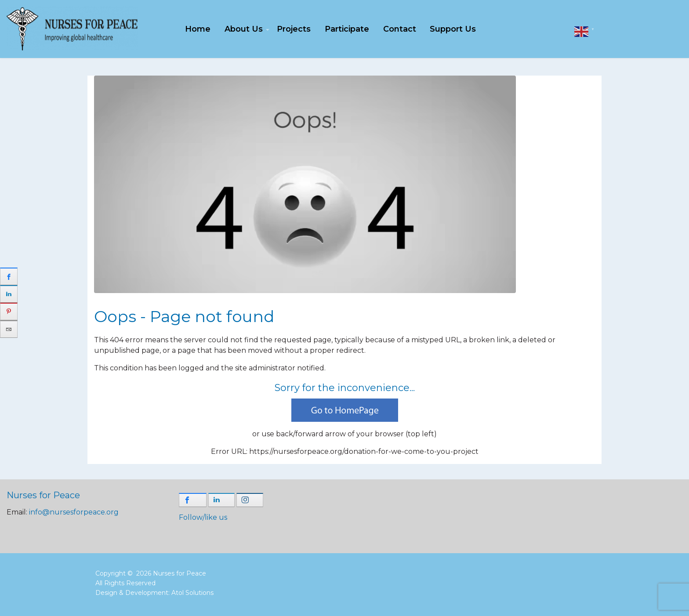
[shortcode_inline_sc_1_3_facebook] (193, 500)
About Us (244, 29)
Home (198, 29)
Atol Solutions (192, 593)
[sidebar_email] (9, 329)
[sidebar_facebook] (9, 276)
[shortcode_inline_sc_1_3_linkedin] (222, 500)
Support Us (453, 29)
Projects (294, 29)
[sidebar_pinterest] (9, 312)
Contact (400, 29)
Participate (347, 29)
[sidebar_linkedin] (9, 294)
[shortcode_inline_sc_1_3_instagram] (250, 500)
